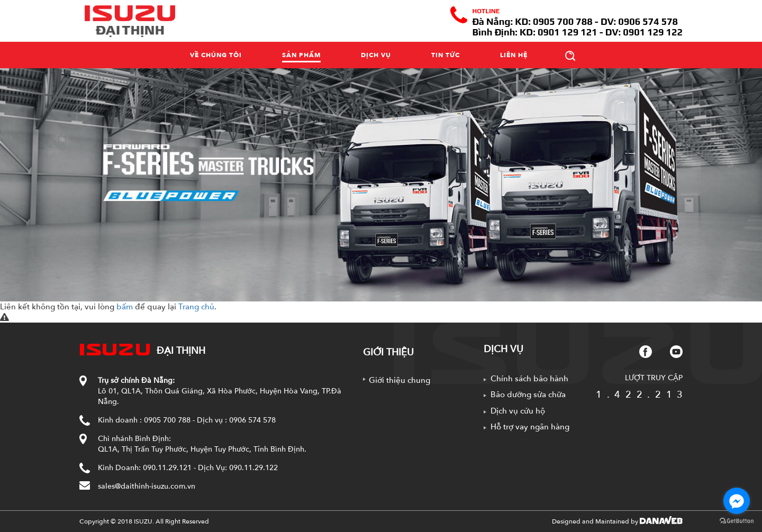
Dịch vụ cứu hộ (518, 411)
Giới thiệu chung (400, 380)
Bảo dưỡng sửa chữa (528, 395)
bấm (125, 307)
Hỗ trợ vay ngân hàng (530, 427)
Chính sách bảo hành (529, 379)
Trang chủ (196, 307)
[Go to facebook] (737, 501)
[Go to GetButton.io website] (737, 521)
